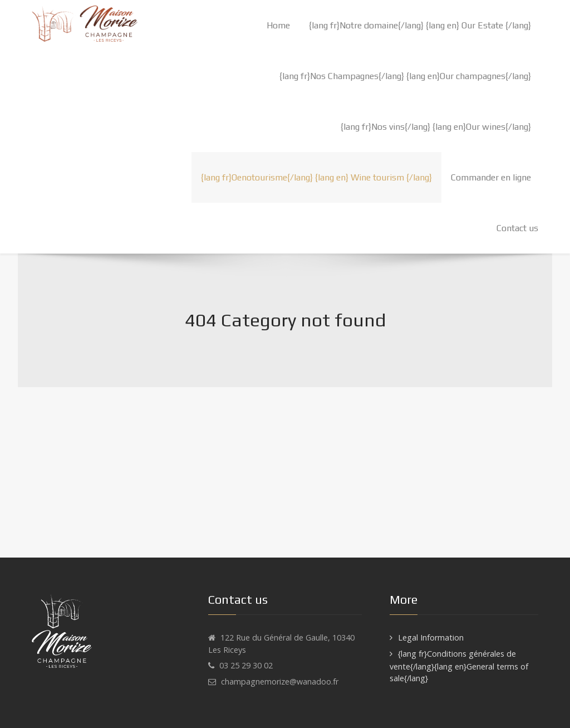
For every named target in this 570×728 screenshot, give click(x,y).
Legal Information (431, 637)
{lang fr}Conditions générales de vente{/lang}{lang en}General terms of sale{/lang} (459, 666)
